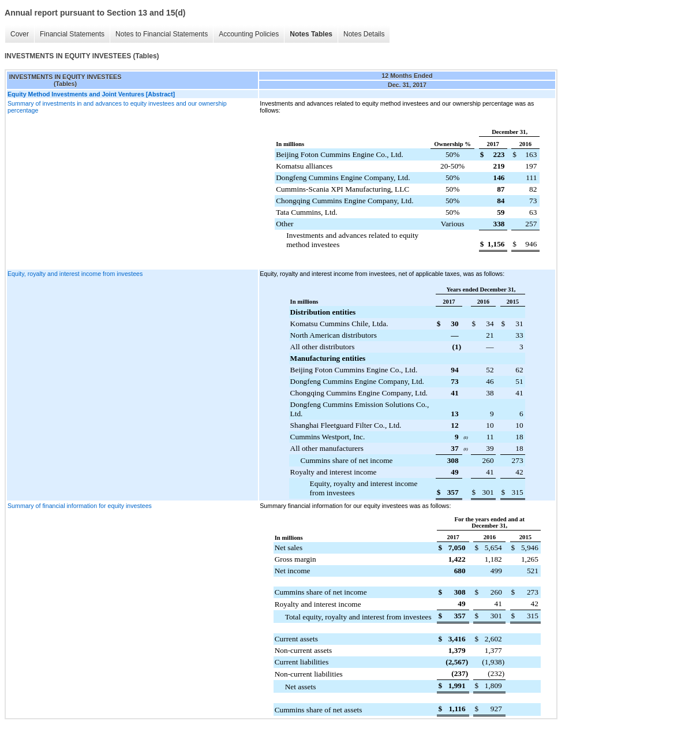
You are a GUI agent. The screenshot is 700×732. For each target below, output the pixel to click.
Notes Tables (311, 34)
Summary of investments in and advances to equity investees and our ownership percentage (117, 107)
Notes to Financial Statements (162, 34)
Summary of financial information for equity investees (80, 506)
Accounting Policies (249, 34)
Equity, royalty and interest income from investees (75, 274)
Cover (20, 34)
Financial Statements (72, 34)
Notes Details (364, 34)
